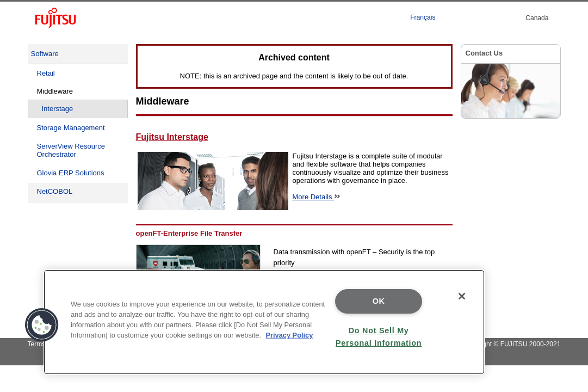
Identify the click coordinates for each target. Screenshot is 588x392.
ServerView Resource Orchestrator (71, 151)
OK (379, 301)
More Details (317, 197)
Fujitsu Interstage (172, 137)
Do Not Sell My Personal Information (379, 337)
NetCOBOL (55, 191)
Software (45, 54)
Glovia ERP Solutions (71, 173)
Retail (46, 73)
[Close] (462, 296)
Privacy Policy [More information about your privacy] (290, 335)
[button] (42, 325)
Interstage (58, 109)
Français (423, 17)
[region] (264, 322)
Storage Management (71, 128)
